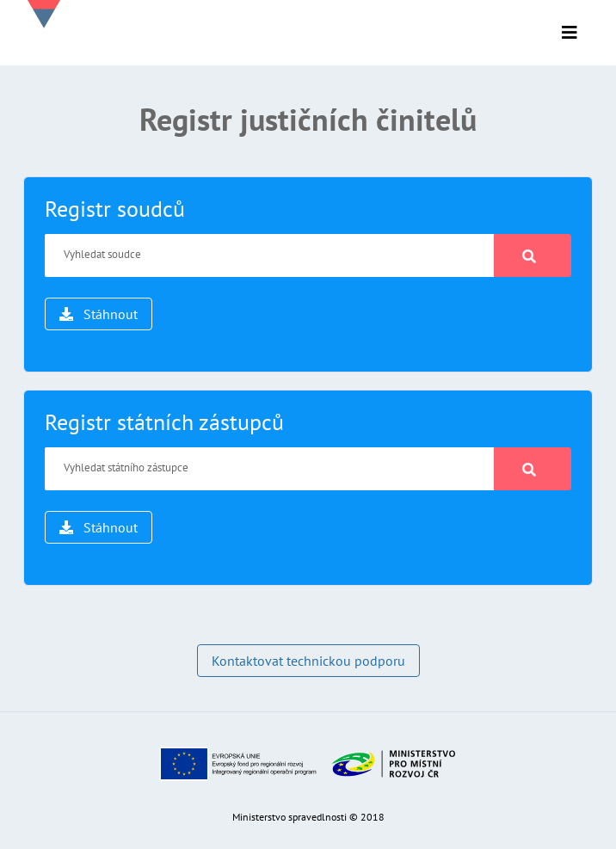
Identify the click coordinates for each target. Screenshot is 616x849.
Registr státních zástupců (164, 422)
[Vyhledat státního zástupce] (270, 469)
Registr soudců (115, 209)
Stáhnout (99, 314)
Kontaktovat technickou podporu (308, 661)
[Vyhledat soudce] (270, 255)
